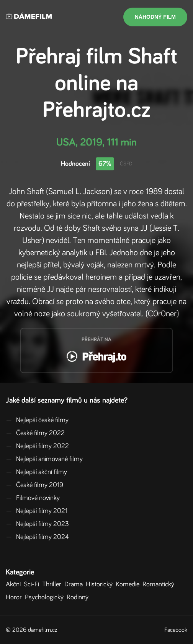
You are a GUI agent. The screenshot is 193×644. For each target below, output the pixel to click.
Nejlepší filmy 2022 (37, 446)
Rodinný (79, 597)
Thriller (53, 584)
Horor (15, 597)
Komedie (129, 584)
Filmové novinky (33, 498)
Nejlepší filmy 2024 (37, 537)
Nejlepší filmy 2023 (37, 524)
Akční (15, 584)
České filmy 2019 (34, 485)
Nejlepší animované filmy (44, 459)
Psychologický (46, 597)
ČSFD (126, 164)
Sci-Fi (33, 584)
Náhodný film (155, 17)
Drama (75, 584)
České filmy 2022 (35, 433)
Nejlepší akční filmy (36, 472)
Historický (101, 584)
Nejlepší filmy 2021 (37, 511)
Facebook (176, 630)
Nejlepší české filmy (37, 420)
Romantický (160, 584)
